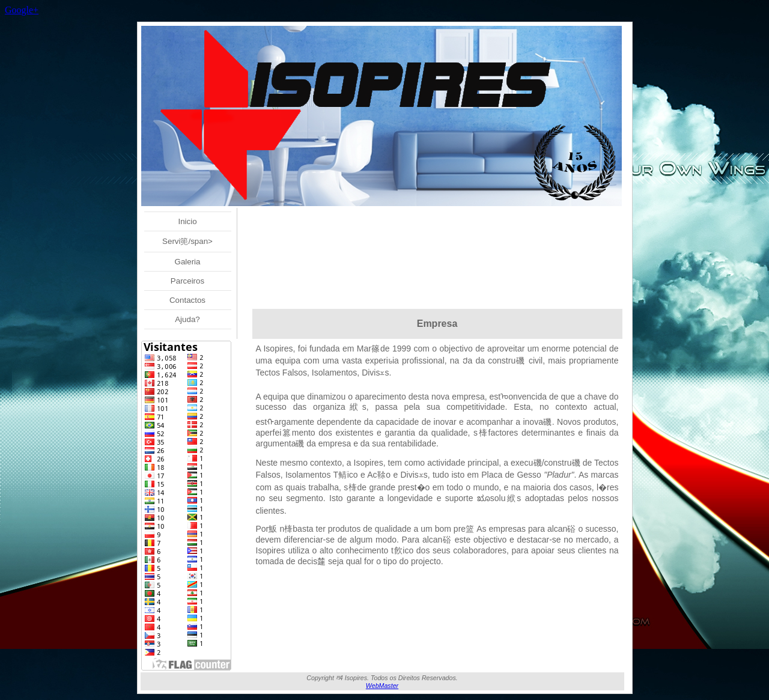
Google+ (22, 10)
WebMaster (382, 686)
